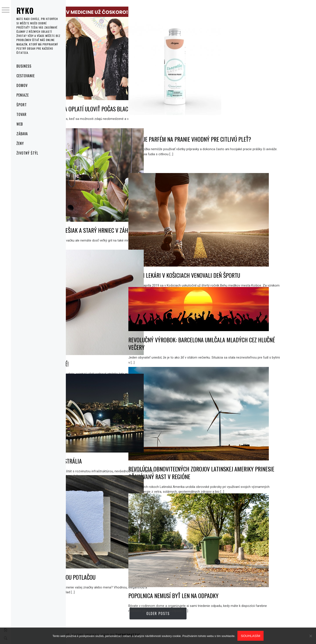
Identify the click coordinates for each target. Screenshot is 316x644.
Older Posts (191, 613)
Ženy (20, 143)
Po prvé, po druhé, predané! (102, 347)
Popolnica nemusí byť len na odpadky (239, 581)
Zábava (22, 134)
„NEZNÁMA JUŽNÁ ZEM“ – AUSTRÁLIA (108, 449)
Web (20, 124)
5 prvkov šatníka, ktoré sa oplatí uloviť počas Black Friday (125, 98)
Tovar (22, 114)
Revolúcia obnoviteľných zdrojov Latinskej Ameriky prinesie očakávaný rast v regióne (247, 458)
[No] (311, 636)
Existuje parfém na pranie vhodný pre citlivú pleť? (249, 143)
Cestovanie (26, 76)
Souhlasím (250, 636)
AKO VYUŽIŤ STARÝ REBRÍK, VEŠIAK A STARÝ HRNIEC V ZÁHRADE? (127, 220)
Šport (22, 105)
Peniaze (23, 95)
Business (24, 66)
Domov (22, 85)
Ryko (25, 10)
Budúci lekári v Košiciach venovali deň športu (250, 261)
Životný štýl (27, 153)
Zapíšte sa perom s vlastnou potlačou (115, 562)
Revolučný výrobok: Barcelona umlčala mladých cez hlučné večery (243, 337)
